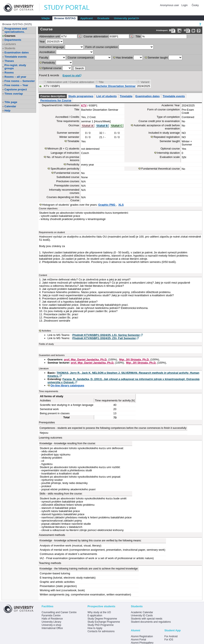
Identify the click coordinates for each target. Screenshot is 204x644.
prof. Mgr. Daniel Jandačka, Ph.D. (86, 359)
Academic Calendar (142, 612)
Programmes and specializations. (16, 30)
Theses (9, 61)
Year (42, 41)
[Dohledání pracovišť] (80, 36)
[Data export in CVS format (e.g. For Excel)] (187, 31)
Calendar (10, 106)
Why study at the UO (99, 612)
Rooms (9, 73)
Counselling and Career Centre (59, 612)
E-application (95, 615)
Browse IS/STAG (65, 18)
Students (10, 48)
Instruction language (52, 47)
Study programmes (81, 96)
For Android (171, 636)
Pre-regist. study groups (15, 67)
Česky (195, 5)
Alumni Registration (142, 636)
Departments (13, 40)
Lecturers (10, 44)
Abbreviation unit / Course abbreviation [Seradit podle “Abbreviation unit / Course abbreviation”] (71, 82)
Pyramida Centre (51, 615)
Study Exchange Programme (104, 622)
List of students (107, 96)
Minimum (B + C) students (63, 149)
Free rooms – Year (16, 85)
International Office (52, 628)
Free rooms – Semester (20, 81)
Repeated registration (167, 137)
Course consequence (81, 58)
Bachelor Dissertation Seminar (116, 86)
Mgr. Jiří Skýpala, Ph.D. (134, 359)
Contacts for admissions (101, 631)
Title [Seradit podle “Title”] (101, 82)
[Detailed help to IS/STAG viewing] (199, 31)
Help (7, 111)
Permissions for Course (56, 100)
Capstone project (16, 89)
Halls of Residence (52, 619)
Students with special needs (147, 619)
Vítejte (46, 18)
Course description (53, 96)
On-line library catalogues (67, 385)
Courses (10, 36)
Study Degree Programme (102, 619)
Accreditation (47, 52)
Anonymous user (170, 5)
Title (138, 36)
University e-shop (51, 625)
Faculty (44, 58)
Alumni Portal (138, 640)
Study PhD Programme (100, 625)
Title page (11, 102)
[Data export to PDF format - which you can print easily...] (172, 31)
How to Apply (95, 628)
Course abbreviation (96, 36)
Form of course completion (102, 47)
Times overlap (14, 94)
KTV (84, 105)
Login (184, 5)
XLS (121, 205)
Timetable (126, 96)
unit (50, 36)
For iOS (169, 640)
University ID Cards (142, 615)
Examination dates (17, 52)
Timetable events (16, 57)
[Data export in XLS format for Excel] (180, 31)
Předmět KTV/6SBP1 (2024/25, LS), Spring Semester (106, 335)
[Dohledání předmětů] (131, 36)
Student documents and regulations (151, 622)
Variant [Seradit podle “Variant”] (145, 82)
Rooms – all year (15, 77)
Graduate (103, 18)
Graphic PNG (107, 205)
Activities (46, 331)
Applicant (86, 18)
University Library (51, 622)
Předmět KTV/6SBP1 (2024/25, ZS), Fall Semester (104, 338)
